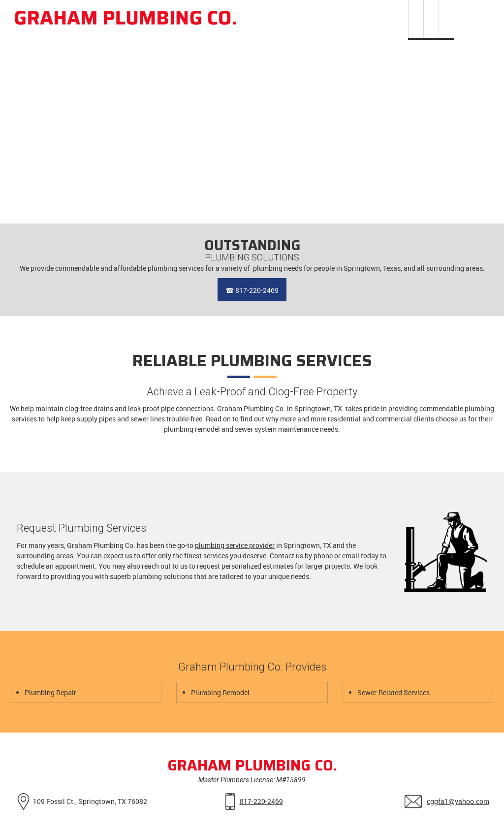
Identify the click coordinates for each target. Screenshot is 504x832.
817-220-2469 (261, 801)
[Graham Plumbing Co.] (126, 19)
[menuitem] (416, 20)
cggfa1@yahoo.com (458, 801)
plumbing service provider (235, 545)
